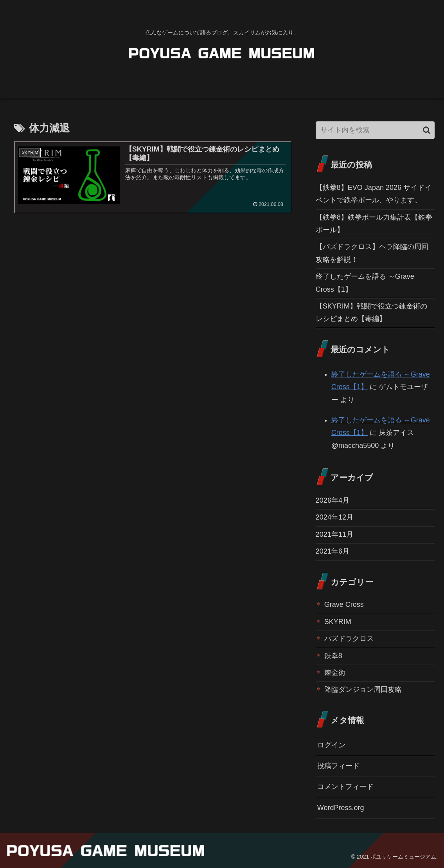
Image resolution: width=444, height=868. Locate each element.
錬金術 (335, 673)
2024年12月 (334, 517)
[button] (427, 130)
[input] (375, 130)
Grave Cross (344, 605)
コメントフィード (345, 787)
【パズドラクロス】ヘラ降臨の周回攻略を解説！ (372, 253)
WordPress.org (341, 808)
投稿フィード (338, 766)
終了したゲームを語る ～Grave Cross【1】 (365, 283)
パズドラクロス (349, 639)
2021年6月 (333, 551)
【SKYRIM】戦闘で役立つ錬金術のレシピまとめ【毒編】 (371, 312)
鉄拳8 (333, 656)
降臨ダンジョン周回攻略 (363, 689)
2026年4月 (333, 500)
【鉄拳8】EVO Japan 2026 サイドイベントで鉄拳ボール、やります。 (374, 194)
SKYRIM (338, 622)
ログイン (331, 745)
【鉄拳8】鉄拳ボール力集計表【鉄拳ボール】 (374, 224)
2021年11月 (334, 534)
